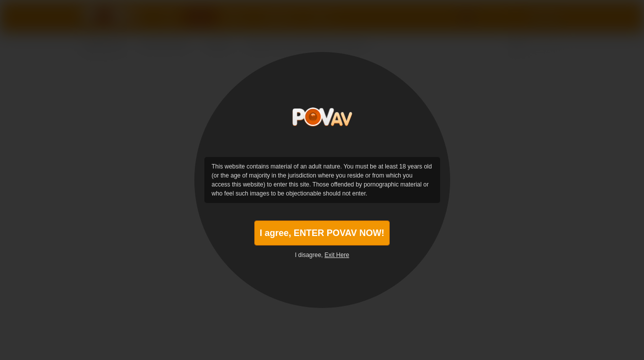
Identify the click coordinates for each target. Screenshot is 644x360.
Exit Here (337, 255)
